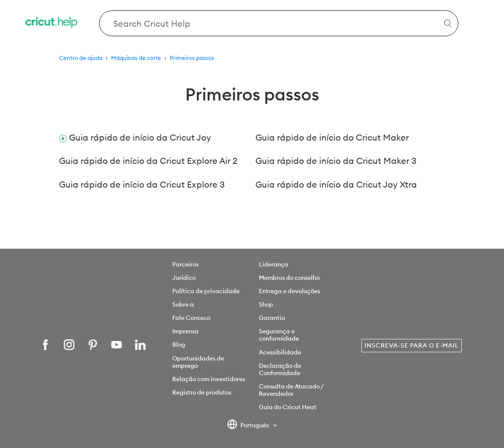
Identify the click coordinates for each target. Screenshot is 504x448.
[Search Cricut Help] (279, 23)
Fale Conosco (191, 318)
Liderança (274, 264)
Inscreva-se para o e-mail (412, 345)
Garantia (272, 318)
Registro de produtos (202, 392)
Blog (179, 345)
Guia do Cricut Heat (288, 407)
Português (249, 426)
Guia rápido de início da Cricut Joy (140, 137)
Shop (266, 304)
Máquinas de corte (136, 58)
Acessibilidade (280, 352)
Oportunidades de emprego (198, 362)
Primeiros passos (192, 58)
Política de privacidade (206, 291)
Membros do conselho (289, 278)
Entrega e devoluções (289, 291)
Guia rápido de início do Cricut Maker (332, 137)
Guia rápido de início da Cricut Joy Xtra (336, 184)
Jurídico (184, 278)
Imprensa (185, 331)
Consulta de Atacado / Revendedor (291, 390)
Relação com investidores (209, 379)
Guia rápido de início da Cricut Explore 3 (142, 184)
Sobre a (183, 304)
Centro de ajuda (81, 58)
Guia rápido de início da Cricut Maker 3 (336, 161)
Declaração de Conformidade (280, 369)
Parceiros (185, 264)
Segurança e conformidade (279, 335)
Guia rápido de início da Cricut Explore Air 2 (148, 161)
